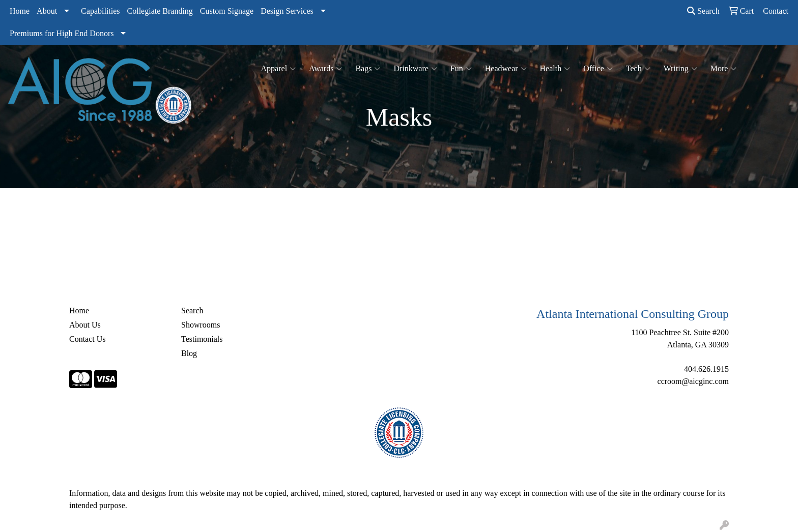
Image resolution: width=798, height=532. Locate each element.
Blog (189, 353)
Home (20, 11)
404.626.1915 (706, 369)
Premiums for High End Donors (62, 33)
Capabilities (100, 11)
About (47, 11)
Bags (368, 69)
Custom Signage (227, 11)
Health (555, 69)
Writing (680, 69)
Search (703, 11)
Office (598, 69)
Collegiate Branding (160, 11)
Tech (638, 69)
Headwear (506, 69)
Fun (461, 69)
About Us (85, 325)
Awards (325, 69)
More (724, 69)
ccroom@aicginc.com (693, 381)
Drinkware (415, 69)
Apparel (279, 69)
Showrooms (201, 325)
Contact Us (88, 339)
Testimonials (202, 339)
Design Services (287, 11)
